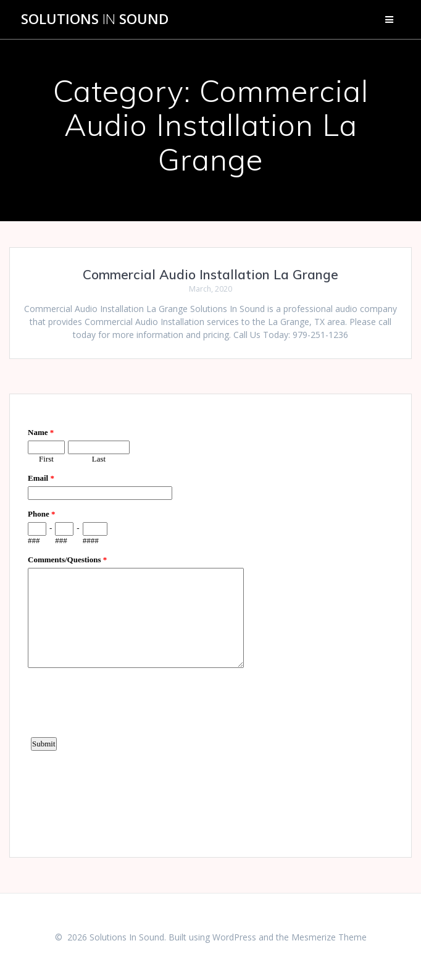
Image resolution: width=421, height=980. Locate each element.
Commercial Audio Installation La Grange (210, 274)
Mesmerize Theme (329, 937)
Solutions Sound (95, 19)
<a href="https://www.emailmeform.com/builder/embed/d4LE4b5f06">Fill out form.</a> (210, 624)
